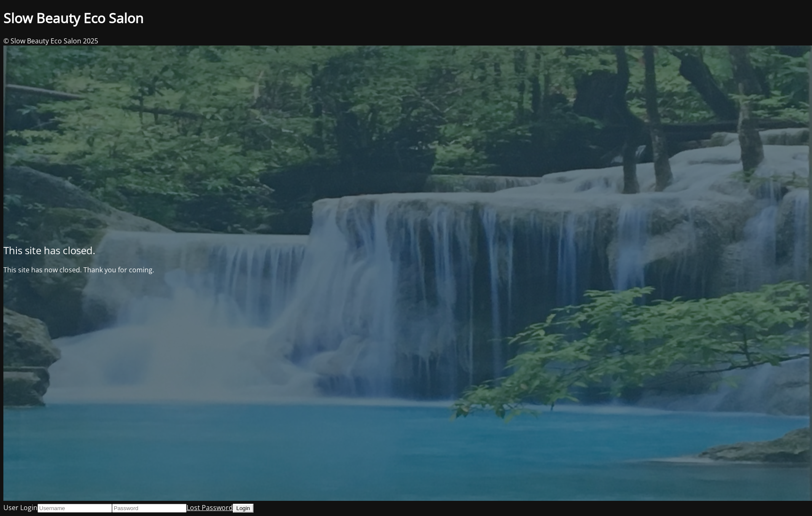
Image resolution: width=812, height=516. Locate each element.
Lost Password (210, 508)
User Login (20, 508)
